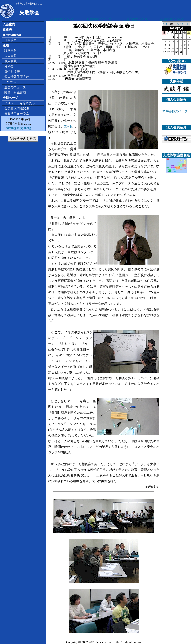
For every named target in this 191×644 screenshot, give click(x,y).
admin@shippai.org (18, 128)
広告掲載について (63, 19)
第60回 (69, 126)
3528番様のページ (175, 111)
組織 (6, 45)
